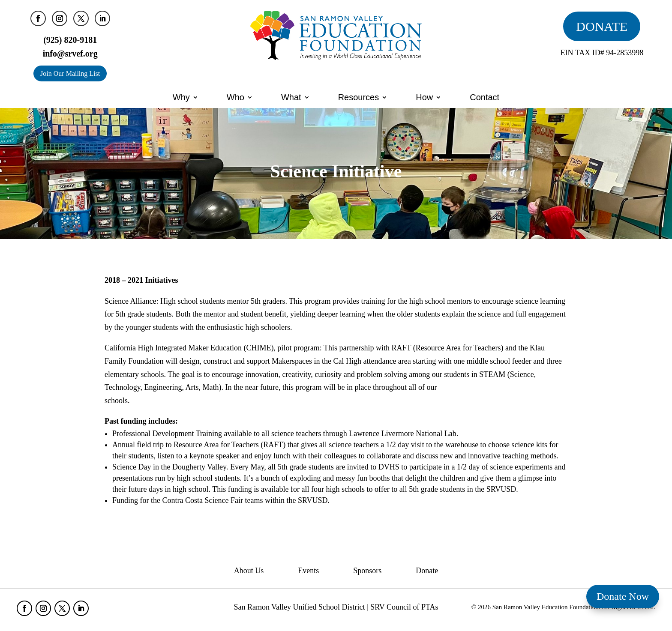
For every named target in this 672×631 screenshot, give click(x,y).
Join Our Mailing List (70, 73)
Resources (359, 97)
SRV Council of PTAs (404, 607)
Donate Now (623, 596)
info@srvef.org (70, 54)
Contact (484, 97)
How (424, 97)
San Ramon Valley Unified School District (299, 607)
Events (308, 571)
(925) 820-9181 (70, 40)
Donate (427, 571)
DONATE (602, 26)
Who (235, 97)
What (291, 97)
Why (181, 97)
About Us (249, 571)
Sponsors (367, 571)
